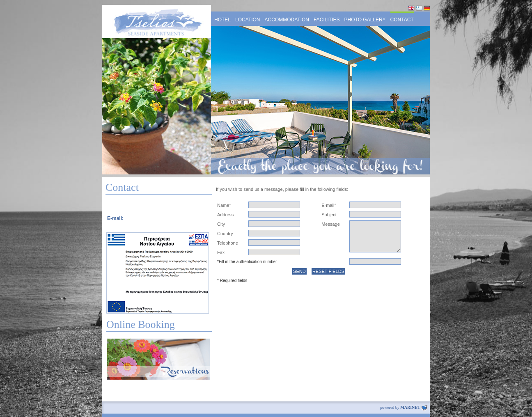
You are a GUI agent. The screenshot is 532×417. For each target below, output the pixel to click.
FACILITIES (327, 20)
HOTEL (222, 20)
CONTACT (402, 20)
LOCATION (248, 20)
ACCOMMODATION (287, 20)
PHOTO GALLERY (365, 20)
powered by (404, 407)
